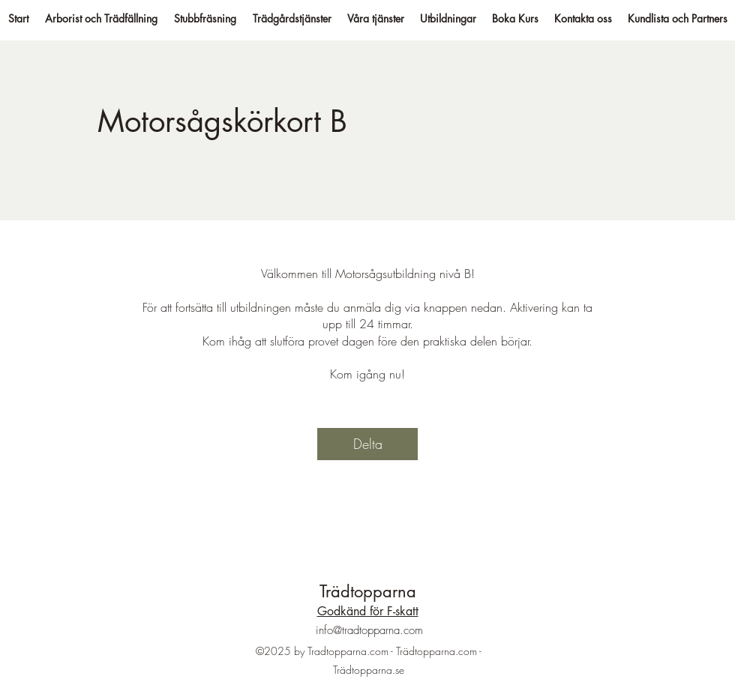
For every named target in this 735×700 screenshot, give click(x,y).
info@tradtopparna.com (369, 630)
